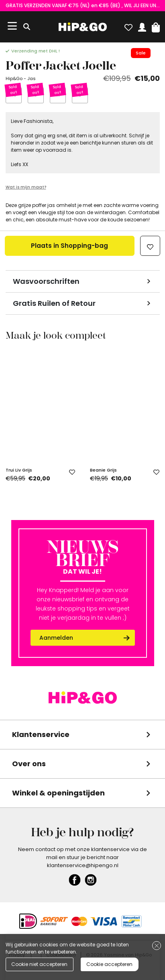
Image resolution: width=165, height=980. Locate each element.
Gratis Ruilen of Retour (54, 303)
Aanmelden (56, 638)
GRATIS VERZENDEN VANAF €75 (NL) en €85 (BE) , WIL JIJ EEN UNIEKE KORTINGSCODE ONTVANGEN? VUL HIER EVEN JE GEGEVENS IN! (83, 5)
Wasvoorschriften (46, 281)
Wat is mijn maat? (26, 187)
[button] (156, 26)
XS (13, 95)
